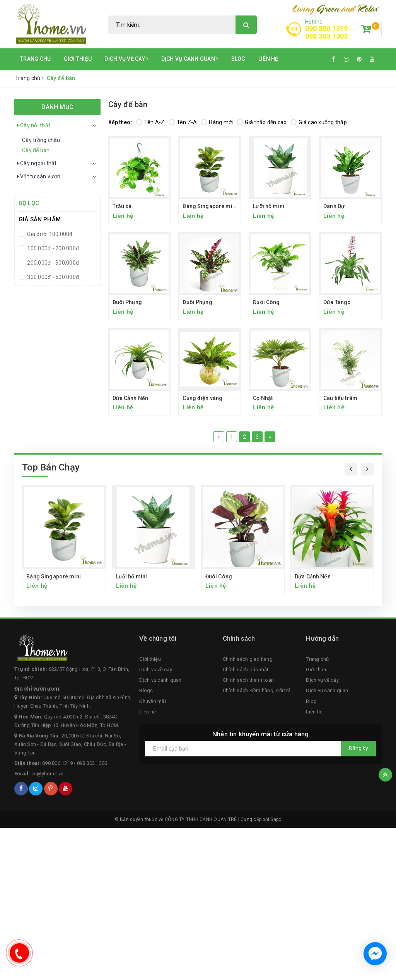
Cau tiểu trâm (340, 398)
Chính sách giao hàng (248, 659)
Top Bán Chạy (51, 467)
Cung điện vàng (202, 398)
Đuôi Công (266, 302)
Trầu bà (122, 206)
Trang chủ (35, 59)
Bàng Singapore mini (210, 206)
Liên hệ (268, 59)
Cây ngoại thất (37, 164)
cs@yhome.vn (48, 774)
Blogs (146, 690)
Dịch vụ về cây (126, 59)
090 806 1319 (327, 28)
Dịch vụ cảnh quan (190, 59)
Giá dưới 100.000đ (49, 234)
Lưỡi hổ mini (269, 206)
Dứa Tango (337, 302)
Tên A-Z (150, 122)
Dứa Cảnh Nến (131, 398)
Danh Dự (334, 206)
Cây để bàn (36, 150)
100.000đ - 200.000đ (52, 248)
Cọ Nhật (263, 398)
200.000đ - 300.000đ (52, 263)
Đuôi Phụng (127, 302)
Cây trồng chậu (41, 140)
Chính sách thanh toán (248, 680)
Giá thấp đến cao (262, 122)
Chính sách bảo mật (246, 670)
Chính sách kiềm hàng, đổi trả (257, 690)
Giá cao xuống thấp (319, 122)
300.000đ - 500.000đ (52, 277)
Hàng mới (217, 122)
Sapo (276, 819)
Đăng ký (358, 748)
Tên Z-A (183, 122)
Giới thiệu (78, 59)
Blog (238, 59)
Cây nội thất (33, 126)
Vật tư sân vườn (38, 177)
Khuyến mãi (153, 701)
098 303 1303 (327, 36)
